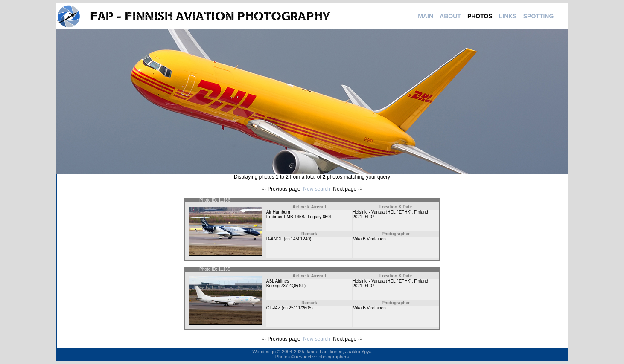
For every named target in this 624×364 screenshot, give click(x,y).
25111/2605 (300, 308)
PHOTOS (480, 16)
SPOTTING (539, 16)
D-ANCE (274, 239)
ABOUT (450, 16)
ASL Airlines (278, 281)
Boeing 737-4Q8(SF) (286, 286)
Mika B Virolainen (369, 239)
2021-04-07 (363, 217)
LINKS (508, 16)
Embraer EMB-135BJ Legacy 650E (300, 217)
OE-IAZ (273, 308)
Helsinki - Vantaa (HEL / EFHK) (382, 212)
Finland (421, 212)
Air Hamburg (278, 212)
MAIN (426, 16)
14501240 (301, 239)
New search (316, 189)
